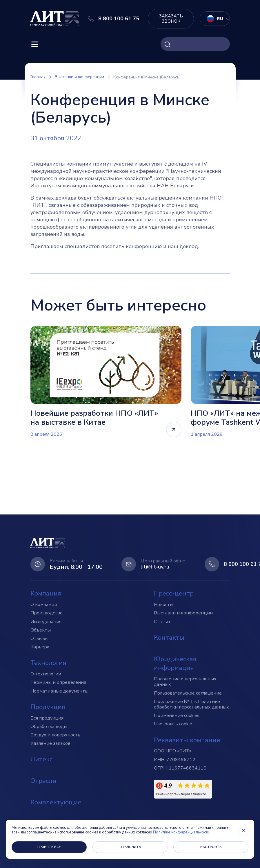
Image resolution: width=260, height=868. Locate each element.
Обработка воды (49, 727)
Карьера (40, 647)
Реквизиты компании (187, 740)
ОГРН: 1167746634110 (180, 768)
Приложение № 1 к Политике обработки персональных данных (191, 704)
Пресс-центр (174, 594)
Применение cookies (177, 716)
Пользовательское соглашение (188, 693)
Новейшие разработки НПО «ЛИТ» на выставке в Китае (94, 418)
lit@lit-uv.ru (155, 567)
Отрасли (43, 781)
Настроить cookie (173, 724)
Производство (47, 613)
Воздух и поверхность (55, 735)
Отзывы (39, 639)
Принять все (49, 847)
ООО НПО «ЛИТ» (173, 751)
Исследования (46, 622)
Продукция (48, 707)
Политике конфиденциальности (181, 832)
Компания (46, 594)
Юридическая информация (175, 664)
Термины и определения (58, 683)
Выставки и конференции (183, 613)
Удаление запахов (50, 744)
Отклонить (130, 847)
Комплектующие (56, 802)
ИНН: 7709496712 (175, 760)
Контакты (169, 638)
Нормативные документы (59, 691)
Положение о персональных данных (185, 682)
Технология (48, 663)
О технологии (46, 674)
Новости (163, 605)
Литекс (41, 760)
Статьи (162, 622)
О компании (44, 605)
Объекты (41, 630)
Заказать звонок (171, 19)
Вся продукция (47, 718)
